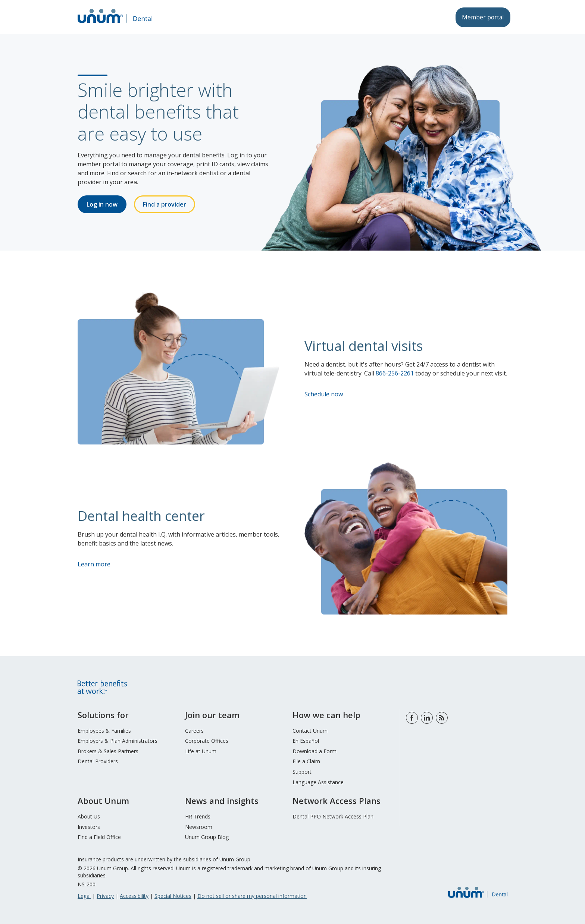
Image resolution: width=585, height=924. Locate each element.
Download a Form (315, 751)
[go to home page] (115, 24)
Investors (89, 827)
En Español (306, 741)
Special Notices (173, 896)
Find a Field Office (99, 837)
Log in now (102, 204)
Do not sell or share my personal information (252, 896)
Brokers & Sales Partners (108, 751)
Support (302, 772)
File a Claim (306, 761)
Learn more (94, 564)
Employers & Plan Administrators (118, 741)
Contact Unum (310, 731)
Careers (194, 731)
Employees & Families (104, 731)
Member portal (482, 17)
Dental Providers (98, 761)
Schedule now (324, 394)
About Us (89, 816)
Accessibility (134, 896)
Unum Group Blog (207, 837)
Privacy (105, 896)
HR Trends (198, 816)
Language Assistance (318, 782)
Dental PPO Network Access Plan (333, 816)
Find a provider (165, 204)
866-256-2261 (395, 373)
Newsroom (199, 827)
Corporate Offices (207, 741)
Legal (84, 896)
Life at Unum (201, 751)
